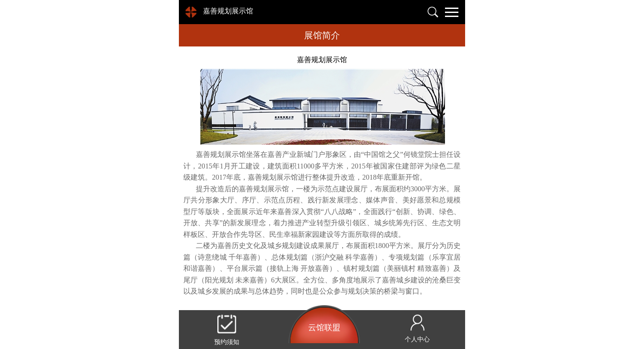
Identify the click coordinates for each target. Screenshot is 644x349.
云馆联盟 (324, 328)
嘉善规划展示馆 (228, 11)
